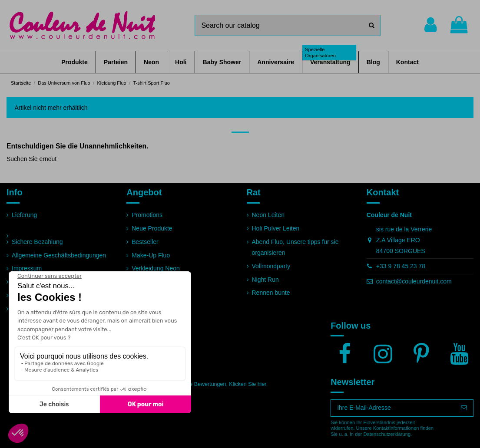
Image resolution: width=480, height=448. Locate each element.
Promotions (147, 215)
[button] (74, 62)
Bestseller (145, 242)
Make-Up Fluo (151, 255)
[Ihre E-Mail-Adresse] (393, 408)
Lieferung (24, 215)
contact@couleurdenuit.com (414, 281)
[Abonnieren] (464, 408)
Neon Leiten (268, 215)
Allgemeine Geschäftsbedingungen (59, 255)
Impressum (27, 268)
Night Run (265, 280)
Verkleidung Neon (156, 268)
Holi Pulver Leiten (276, 228)
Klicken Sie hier (247, 384)
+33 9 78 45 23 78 (401, 266)
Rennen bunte (271, 293)
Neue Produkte (152, 228)
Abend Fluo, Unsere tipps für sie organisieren (295, 247)
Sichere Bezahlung (37, 242)
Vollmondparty (271, 266)
